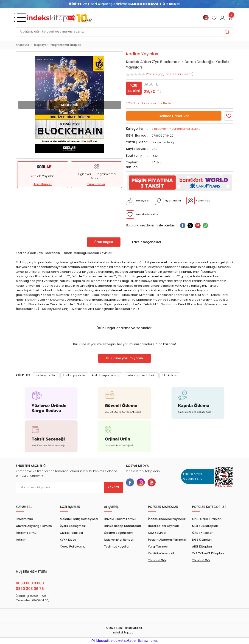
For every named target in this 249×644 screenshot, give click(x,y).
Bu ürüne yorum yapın (125, 358)
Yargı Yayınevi (158, 546)
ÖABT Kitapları (203, 533)
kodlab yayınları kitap (106, 375)
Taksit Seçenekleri (147, 242)
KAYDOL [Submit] (114, 487)
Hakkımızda (24, 519)
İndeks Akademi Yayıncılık (167, 519)
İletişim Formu (26, 533)
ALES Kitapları (202, 546)
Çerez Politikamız (73, 546)
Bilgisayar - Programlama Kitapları (177, 129)
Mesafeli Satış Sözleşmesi (79, 519)
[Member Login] (214, 18)
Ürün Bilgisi (104, 242)
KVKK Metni (68, 540)
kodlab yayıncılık (74, 375)
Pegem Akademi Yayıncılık (167, 540)
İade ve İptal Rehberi (119, 540)
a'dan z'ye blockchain (141, 375)
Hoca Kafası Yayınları (164, 526)
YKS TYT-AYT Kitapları (208, 553)
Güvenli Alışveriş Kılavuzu (34, 526)
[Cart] (231, 18)
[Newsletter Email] (70, 487)
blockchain (170, 375)
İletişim (21, 540)
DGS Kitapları (202, 540)
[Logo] (59, 18)
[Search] (125, 32)
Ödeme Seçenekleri (118, 533)
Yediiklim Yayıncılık (161, 553)
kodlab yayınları (46, 375)
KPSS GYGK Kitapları (207, 519)
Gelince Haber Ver (174, 116)
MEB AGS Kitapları (205, 526)
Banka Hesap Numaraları (122, 526)
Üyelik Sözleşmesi (73, 526)
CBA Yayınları (158, 533)
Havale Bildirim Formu (120, 519)
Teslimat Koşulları (117, 546)
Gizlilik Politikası (71, 533)
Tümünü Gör (157, 560)
